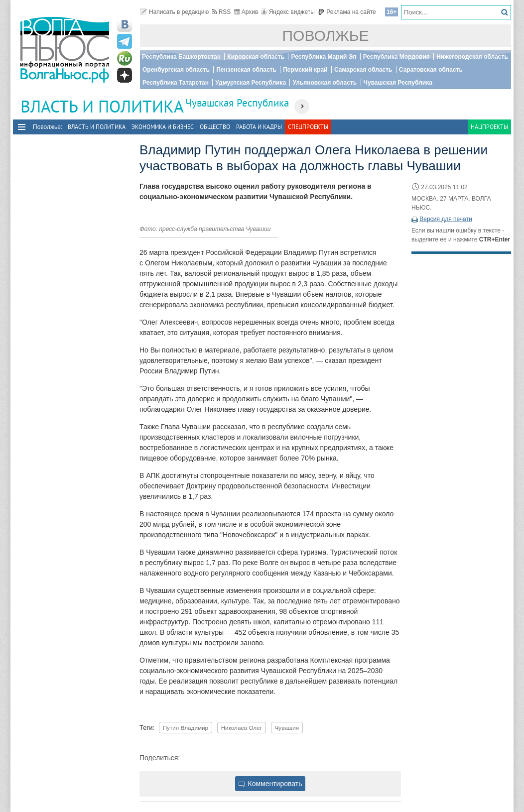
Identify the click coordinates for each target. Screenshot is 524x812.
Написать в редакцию (174, 12)
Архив (246, 12)
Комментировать (270, 784)
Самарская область (363, 70)
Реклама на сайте (347, 12)
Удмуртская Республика (251, 83)
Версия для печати (446, 219)
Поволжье (326, 36)
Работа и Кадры (259, 127)
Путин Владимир (186, 728)
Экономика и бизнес (163, 127)
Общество (215, 127)
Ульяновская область (325, 83)
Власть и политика (97, 127)
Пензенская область (246, 70)
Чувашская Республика (398, 83)
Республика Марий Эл (324, 57)
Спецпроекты (308, 127)
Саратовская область (431, 70)
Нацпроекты (489, 127)
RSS (222, 12)
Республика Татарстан (176, 83)
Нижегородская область (472, 57)
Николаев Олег (242, 728)
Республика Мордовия (396, 57)
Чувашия (287, 728)
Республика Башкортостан (181, 57)
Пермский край (305, 70)
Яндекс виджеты (288, 12)
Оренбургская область (176, 70)
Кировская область (256, 57)
